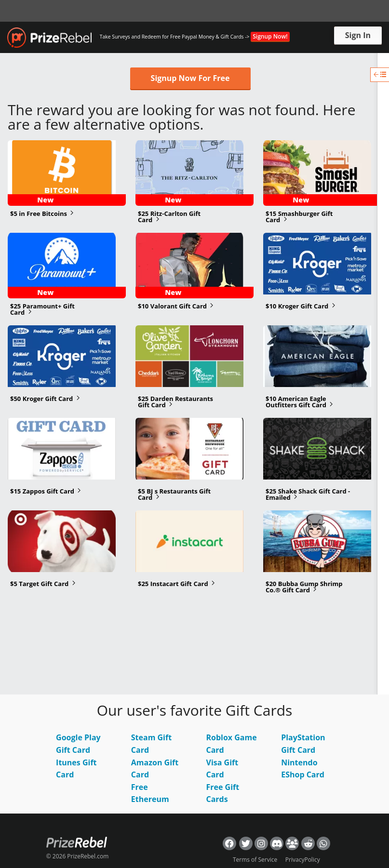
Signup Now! (270, 36)
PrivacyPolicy (303, 860)
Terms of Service (255, 860)
